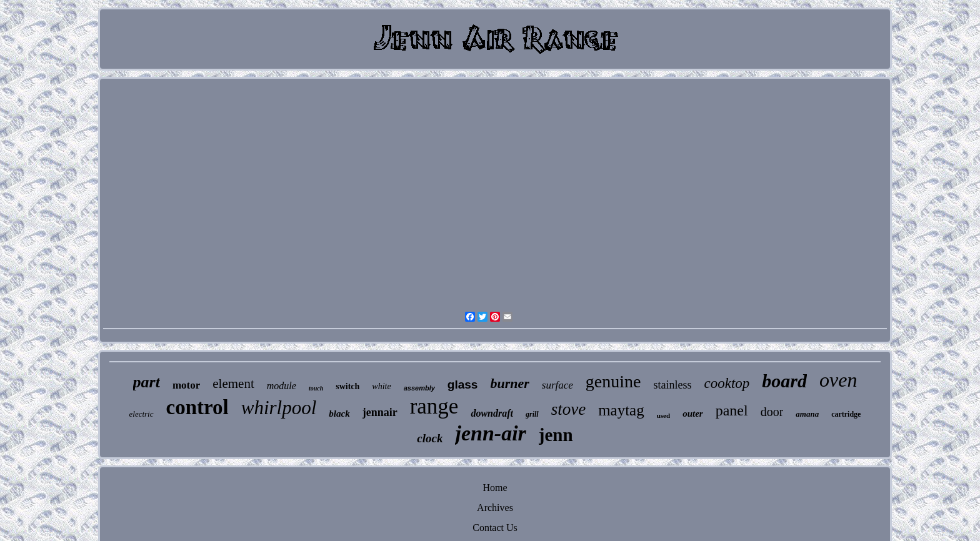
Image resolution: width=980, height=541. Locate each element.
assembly (419, 388)
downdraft (492, 413)
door (772, 412)
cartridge (846, 414)
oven (838, 380)
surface (557, 385)
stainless (672, 385)
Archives (495, 508)
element (233, 384)
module (282, 386)
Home (495, 488)
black (339, 414)
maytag (621, 410)
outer (693, 414)
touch (316, 388)
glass (463, 385)
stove (568, 409)
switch (347, 386)
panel (732, 410)
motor (186, 385)
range (434, 406)
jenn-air (490, 433)
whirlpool (279, 408)
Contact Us (495, 528)
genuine (613, 381)
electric (142, 414)
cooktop (727, 383)
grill (532, 414)
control (197, 407)
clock (430, 438)
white (381, 386)
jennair (380, 412)
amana (807, 414)
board (784, 381)
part (147, 382)
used (663, 415)
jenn (556, 435)
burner (509, 383)
